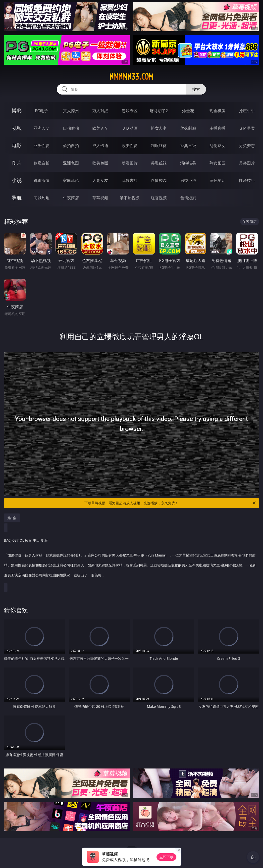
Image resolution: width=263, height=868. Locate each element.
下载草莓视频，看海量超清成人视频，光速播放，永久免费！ (170, 503)
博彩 (17, 111)
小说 (17, 180)
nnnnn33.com (131, 77)
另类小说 (188, 180)
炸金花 (188, 111)
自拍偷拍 (71, 128)
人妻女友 (100, 180)
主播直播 (217, 128)
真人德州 (71, 111)
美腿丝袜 (159, 163)
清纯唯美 (188, 163)
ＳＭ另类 (247, 128)
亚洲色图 (71, 163)
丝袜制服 (188, 128)
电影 (17, 145)
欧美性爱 (130, 146)
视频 (17, 128)
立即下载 (166, 857)
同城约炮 (42, 198)
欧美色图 (100, 163)
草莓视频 (100, 198)
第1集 (12, 518)
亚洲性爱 (42, 146)
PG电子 (41, 111)
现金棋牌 (217, 111)
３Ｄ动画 (130, 128)
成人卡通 (100, 146)
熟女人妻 (159, 128)
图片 (17, 163)
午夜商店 (71, 198)
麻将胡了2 (159, 111)
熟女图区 (217, 163)
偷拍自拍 (71, 146)
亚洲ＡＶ (42, 128)
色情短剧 (188, 198)
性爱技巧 (247, 180)
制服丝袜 (159, 146)
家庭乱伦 (71, 180)
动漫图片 (130, 163)
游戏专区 (130, 111)
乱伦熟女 (217, 146)
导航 (17, 198)
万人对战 (100, 111)
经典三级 (188, 146)
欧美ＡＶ (100, 128)
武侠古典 (130, 180)
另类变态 (247, 146)
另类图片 (247, 163)
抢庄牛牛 (247, 111)
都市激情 (42, 180)
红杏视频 (159, 198)
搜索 (196, 89)
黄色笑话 (217, 180)
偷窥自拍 (42, 163)
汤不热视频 (130, 198)
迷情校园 (159, 180)
